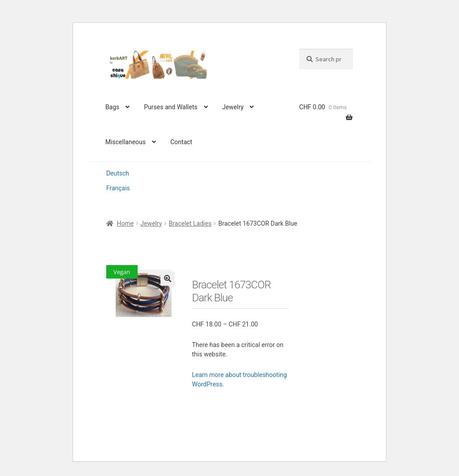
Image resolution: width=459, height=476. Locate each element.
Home (125, 223)
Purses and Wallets (171, 107)
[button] (168, 279)
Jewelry (233, 107)
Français (118, 188)
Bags (112, 107)
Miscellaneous (126, 142)
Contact (181, 142)
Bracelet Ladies (190, 223)
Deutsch (118, 173)
